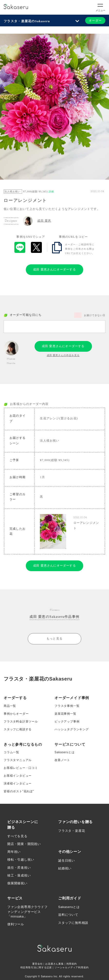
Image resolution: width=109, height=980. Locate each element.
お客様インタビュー (18, 776)
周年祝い (14, 852)
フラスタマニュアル (18, 760)
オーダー (95, 21)
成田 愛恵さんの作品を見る (63, 355)
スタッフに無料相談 (73, 923)
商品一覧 (10, 706)
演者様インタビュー (18, 784)
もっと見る (54, 639)
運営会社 (37, 964)
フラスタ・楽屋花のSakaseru (27, 21)
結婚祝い (65, 868)
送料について (68, 915)
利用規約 (72, 964)
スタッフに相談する (18, 729)
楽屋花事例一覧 (65, 714)
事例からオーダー (16, 714)
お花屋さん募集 (54, 964)
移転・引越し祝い (21, 860)
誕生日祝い (67, 861)
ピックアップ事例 (67, 722)
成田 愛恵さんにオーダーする (54, 269)
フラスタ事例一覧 (67, 706)
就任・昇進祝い (19, 868)
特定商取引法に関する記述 (36, 967)
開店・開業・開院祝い (24, 844)
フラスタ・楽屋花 (72, 831)
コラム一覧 (11, 752)
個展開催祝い (17, 883)
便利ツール (16, 924)
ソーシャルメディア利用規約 (72, 967)
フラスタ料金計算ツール (21, 722)
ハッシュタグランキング (72, 729)
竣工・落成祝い (19, 875)
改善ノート (62, 760)
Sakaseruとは (65, 752)
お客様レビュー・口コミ (21, 768)
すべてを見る (17, 836)
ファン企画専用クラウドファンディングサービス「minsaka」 (27, 912)
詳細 (51, 191)
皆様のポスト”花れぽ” (19, 791)
